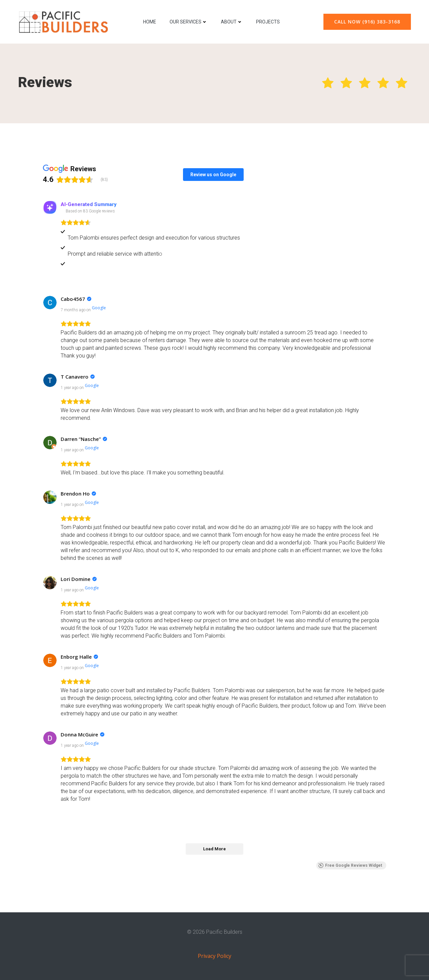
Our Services (189, 22)
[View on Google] (50, 303)
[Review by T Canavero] (78, 377)
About (232, 22)
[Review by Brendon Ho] (78, 494)
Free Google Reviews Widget (350, 865)
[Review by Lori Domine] (79, 579)
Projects (268, 22)
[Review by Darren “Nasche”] (84, 439)
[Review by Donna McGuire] (83, 734)
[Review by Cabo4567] (76, 299)
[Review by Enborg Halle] (79, 657)
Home (150, 22)
